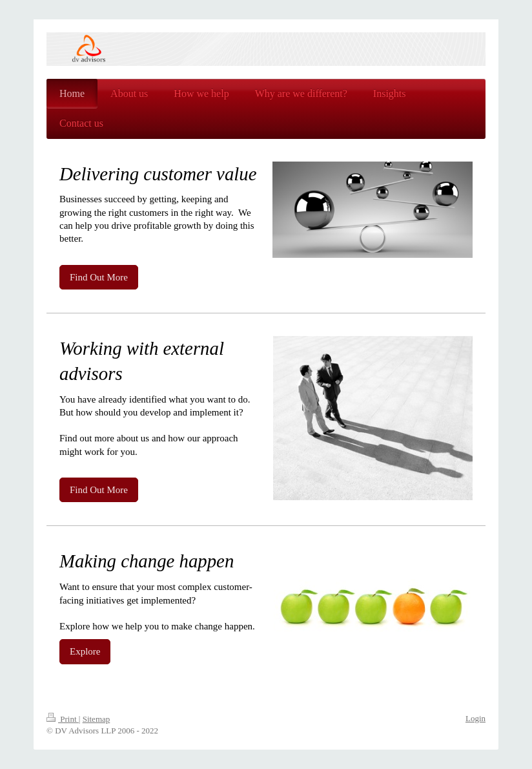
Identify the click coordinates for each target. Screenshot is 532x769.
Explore (85, 651)
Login (476, 718)
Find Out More (99, 277)
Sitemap (97, 719)
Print (63, 719)
